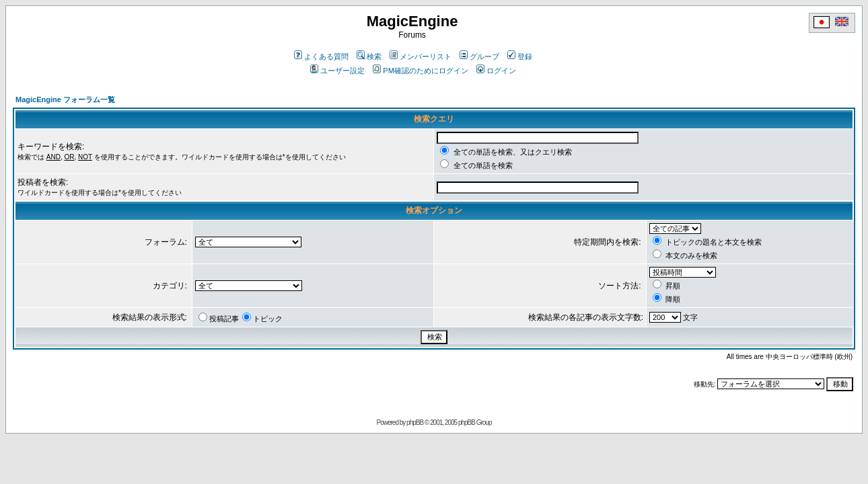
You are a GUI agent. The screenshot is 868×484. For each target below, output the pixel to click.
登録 (520, 56)
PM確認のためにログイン (421, 71)
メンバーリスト (421, 56)
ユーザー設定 (337, 71)
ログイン (496, 71)
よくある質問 (321, 56)
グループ (479, 56)
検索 (369, 56)
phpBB (415, 422)
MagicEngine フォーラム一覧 (65, 99)
